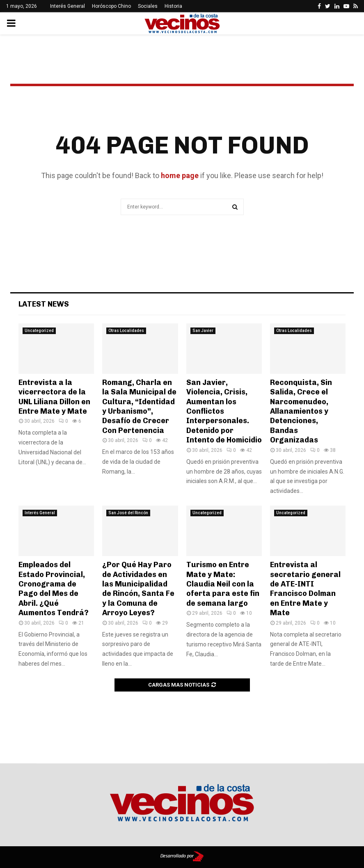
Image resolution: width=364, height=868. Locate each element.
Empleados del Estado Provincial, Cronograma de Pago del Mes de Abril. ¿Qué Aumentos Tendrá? (54, 589)
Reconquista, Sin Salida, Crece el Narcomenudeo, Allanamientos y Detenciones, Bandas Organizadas (301, 411)
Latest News (44, 304)
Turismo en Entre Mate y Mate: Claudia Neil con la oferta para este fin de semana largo (223, 584)
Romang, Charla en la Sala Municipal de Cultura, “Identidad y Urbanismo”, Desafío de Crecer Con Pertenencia (139, 407)
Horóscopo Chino (111, 6)
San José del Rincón (128, 513)
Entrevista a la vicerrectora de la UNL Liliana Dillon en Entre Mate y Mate (54, 397)
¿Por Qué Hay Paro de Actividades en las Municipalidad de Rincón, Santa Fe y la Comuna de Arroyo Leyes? (138, 589)
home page (180, 175)
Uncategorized (39, 331)
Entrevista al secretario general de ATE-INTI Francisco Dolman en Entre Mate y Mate (305, 589)
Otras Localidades (126, 331)
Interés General (68, 6)
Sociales (148, 6)
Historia (173, 6)
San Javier (203, 331)
